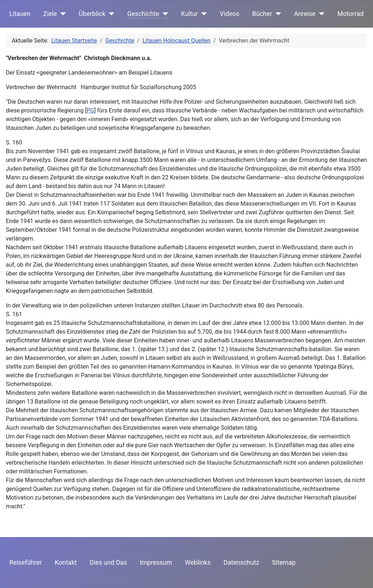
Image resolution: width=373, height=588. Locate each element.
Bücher (262, 14)
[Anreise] (320, 14)
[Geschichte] (164, 14)
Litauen (20, 14)
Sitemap (284, 563)
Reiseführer (26, 563)
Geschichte (144, 14)
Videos (229, 14)
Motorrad (350, 14)
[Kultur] (202, 14)
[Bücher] (277, 14)
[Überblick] (110, 14)
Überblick (92, 14)
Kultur (189, 14)
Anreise (305, 14)
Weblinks (198, 563)
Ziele (50, 14)
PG (91, 110)
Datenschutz (241, 563)
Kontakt (66, 563)
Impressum (156, 563)
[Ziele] (61, 14)
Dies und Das (108, 563)
